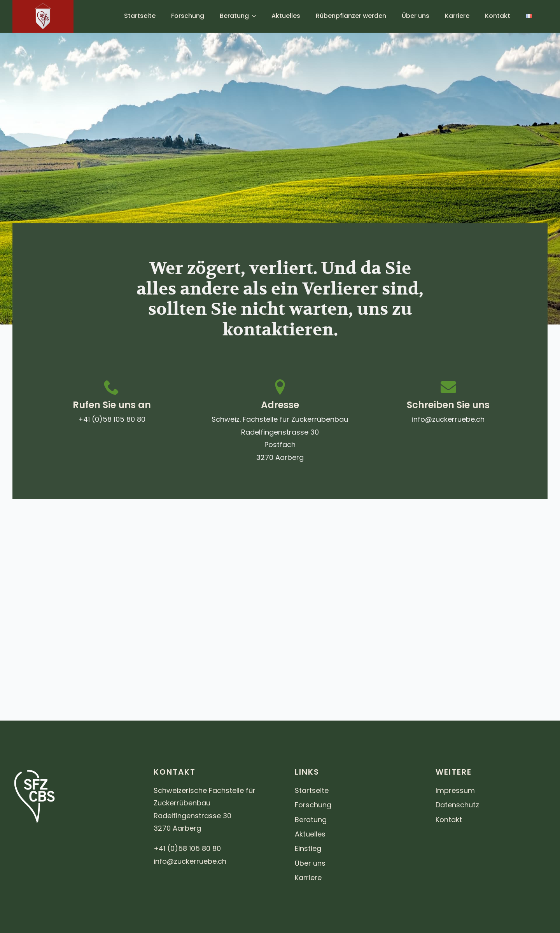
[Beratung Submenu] (256, 16)
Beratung (234, 16)
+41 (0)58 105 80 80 (112, 419)
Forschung (188, 16)
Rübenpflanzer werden (351, 16)
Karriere (457, 16)
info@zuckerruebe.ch (448, 419)
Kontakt (498, 16)
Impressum (455, 790)
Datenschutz (457, 805)
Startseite (140, 16)
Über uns (416, 16)
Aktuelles (286, 16)
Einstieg (308, 848)
